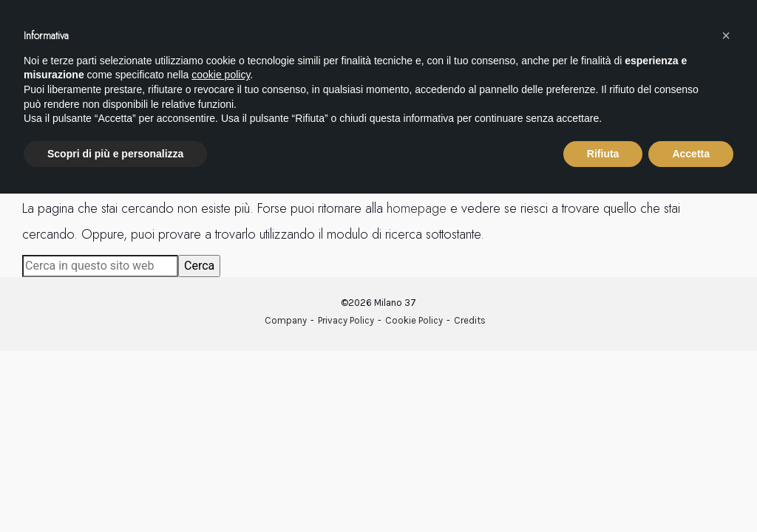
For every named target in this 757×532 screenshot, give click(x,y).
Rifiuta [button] (603, 154)
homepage (417, 208)
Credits (470, 320)
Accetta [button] (691, 154)
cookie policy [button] (221, 75)
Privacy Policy (346, 320)
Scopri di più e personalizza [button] (115, 154)
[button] (726, 35)
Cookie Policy (414, 320)
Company (286, 320)
